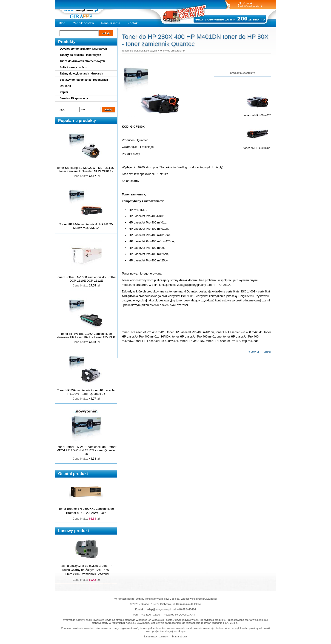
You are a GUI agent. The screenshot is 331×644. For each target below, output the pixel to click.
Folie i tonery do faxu (74, 67)
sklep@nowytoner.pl (158, 609)
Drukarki (65, 86)
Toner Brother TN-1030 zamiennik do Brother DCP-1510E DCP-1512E (86, 279)
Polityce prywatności (205, 599)
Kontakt (133, 23)
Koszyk (248, 3)
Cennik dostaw (83, 23)
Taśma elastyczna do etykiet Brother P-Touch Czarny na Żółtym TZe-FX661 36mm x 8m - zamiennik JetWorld (86, 570)
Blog (62, 23)
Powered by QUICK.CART (179, 614)
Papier (64, 92)
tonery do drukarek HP (172, 51)
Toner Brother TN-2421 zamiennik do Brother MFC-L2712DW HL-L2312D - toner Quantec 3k (86, 450)
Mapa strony (180, 636)
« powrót (254, 352)
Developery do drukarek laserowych (83, 49)
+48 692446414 (187, 609)
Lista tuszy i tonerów (156, 636)
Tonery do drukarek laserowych (80, 55)
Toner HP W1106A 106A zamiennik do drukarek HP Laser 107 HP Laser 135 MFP (86, 335)
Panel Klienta (111, 23)
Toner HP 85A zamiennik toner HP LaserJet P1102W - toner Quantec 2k (86, 392)
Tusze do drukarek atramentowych (82, 61)
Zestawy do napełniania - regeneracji (84, 80)
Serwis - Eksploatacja (74, 98)
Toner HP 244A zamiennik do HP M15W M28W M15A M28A (86, 226)
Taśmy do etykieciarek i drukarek (81, 74)
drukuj (267, 352)
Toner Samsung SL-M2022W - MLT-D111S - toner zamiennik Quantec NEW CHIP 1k (86, 169)
